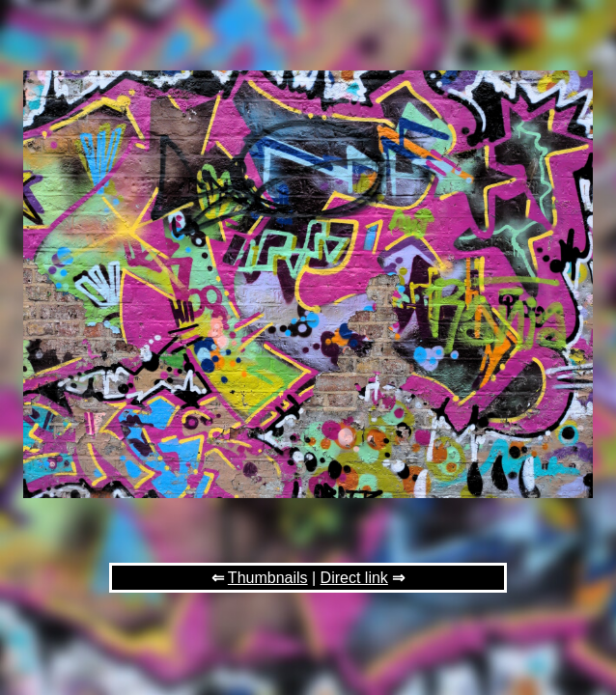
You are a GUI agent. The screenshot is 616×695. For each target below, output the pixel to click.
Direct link (354, 578)
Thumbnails (268, 578)
